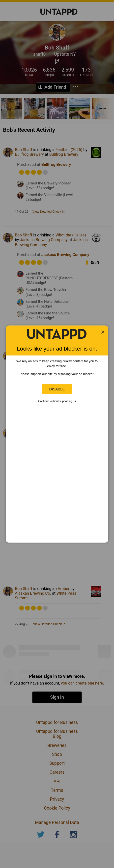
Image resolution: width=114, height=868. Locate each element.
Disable (57, 389)
